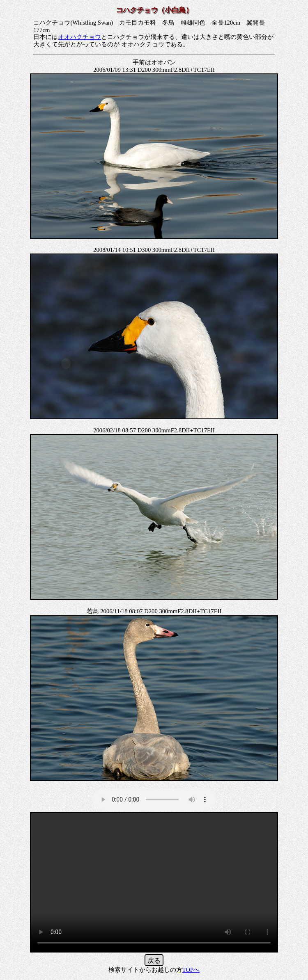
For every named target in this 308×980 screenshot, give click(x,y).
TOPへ (191, 970)
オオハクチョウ (79, 37)
